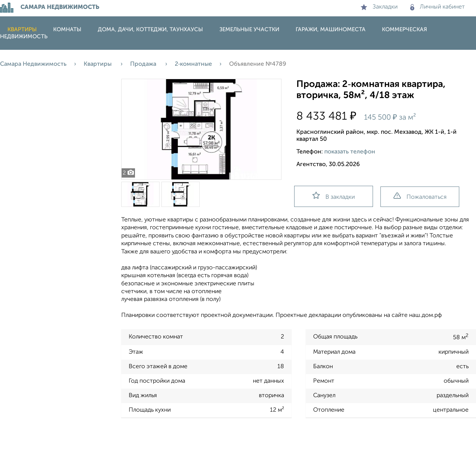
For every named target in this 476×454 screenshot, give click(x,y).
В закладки (334, 196)
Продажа (144, 64)
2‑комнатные (193, 64)
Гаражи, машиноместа (331, 30)
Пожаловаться (420, 196)
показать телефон (350, 152)
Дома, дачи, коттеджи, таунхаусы (150, 30)
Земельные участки (249, 30)
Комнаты (67, 30)
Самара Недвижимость (33, 64)
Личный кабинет (438, 7)
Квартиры (22, 30)
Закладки (379, 7)
